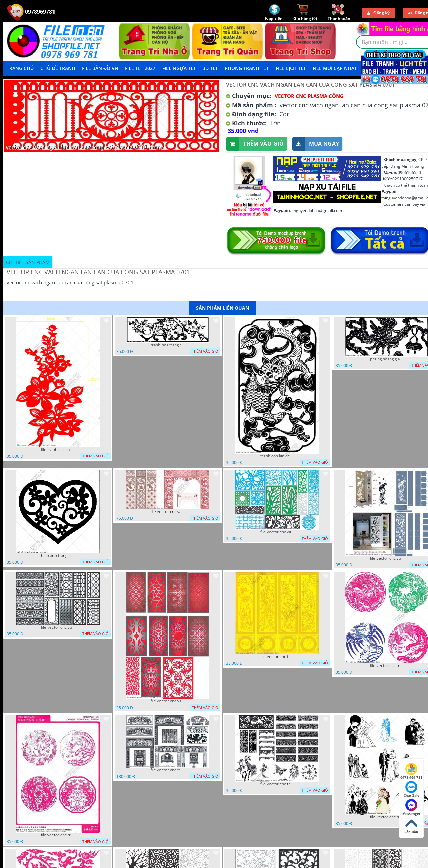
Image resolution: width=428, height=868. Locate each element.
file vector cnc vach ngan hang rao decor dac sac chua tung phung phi (58, 627)
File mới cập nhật (335, 68)
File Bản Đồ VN (100, 68)
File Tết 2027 (140, 68)
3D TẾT (210, 68)
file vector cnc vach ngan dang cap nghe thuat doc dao (168, 701)
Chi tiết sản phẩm (28, 262)
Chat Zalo (411, 789)
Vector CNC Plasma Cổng (309, 96)
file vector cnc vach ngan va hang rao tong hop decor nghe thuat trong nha (277, 532)
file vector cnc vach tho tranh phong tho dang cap (168, 512)
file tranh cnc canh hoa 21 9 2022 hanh (58, 450)
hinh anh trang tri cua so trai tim (58, 556)
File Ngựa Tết (179, 68)
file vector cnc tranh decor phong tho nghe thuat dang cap (168, 770)
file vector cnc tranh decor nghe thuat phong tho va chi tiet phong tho (277, 784)
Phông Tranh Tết (247, 68)
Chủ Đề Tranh (58, 68)
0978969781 (31, 12)
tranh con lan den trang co (277, 456)
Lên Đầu (411, 826)
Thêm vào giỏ (255, 144)
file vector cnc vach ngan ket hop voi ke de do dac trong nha (387, 558)
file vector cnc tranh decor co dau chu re (387, 817)
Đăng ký (378, 13)
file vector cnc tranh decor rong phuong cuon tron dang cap (58, 835)
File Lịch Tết (291, 68)
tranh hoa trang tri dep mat (168, 345)
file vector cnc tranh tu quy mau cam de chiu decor (277, 657)
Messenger (411, 807)
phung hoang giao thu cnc (387, 359)
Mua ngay (316, 144)
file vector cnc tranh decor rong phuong (387, 666)
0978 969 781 (411, 771)
